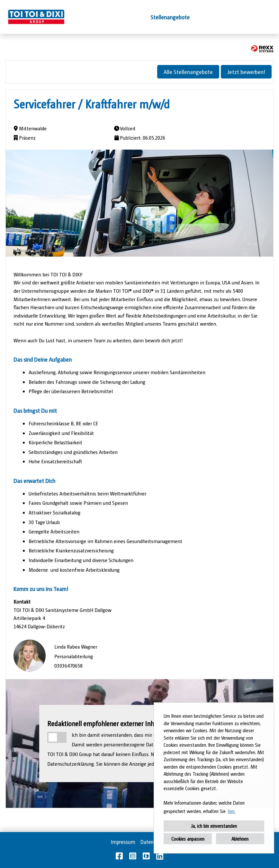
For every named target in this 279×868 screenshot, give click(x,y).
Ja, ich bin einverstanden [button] (214, 826)
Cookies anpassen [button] (188, 839)
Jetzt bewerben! (246, 72)
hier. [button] (232, 811)
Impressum (123, 842)
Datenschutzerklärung (71, 764)
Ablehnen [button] (240, 839)
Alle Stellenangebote (188, 72)
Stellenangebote (170, 17)
